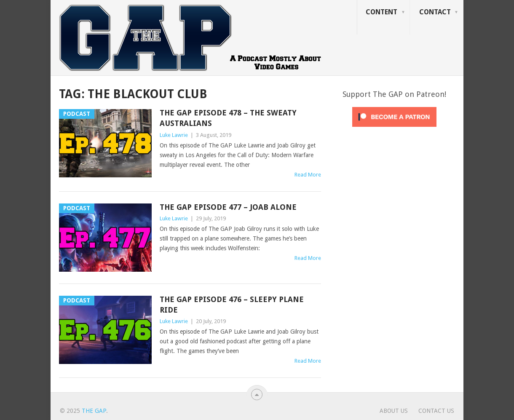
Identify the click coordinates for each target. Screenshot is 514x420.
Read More (308, 175)
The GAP (94, 411)
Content (381, 12)
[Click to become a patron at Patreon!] (394, 129)
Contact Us (436, 411)
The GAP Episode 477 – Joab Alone (228, 207)
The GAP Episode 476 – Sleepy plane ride (232, 305)
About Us (394, 411)
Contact (435, 12)
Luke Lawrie (174, 135)
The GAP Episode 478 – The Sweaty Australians (228, 118)
